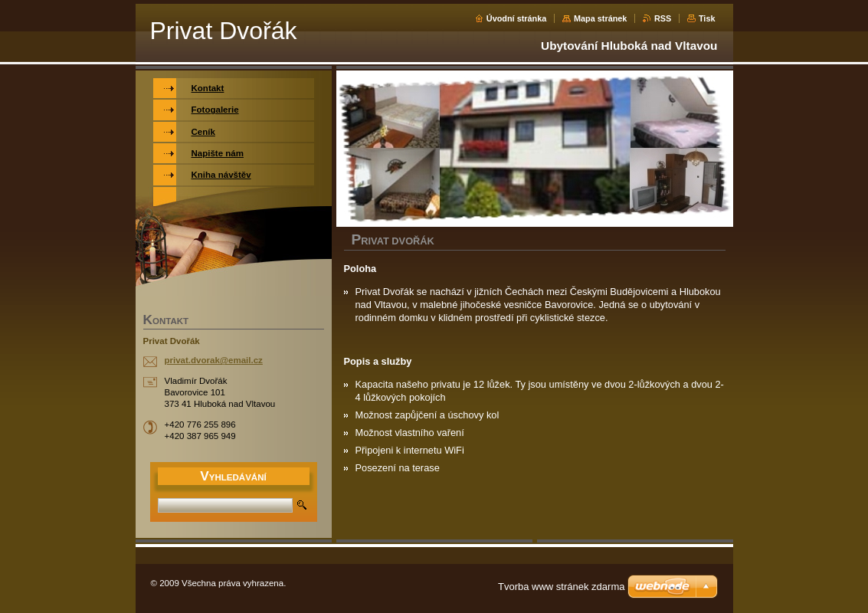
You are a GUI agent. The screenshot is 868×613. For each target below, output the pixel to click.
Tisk (707, 18)
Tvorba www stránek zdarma (561, 587)
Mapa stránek (601, 18)
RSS (663, 18)
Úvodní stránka (517, 18)
